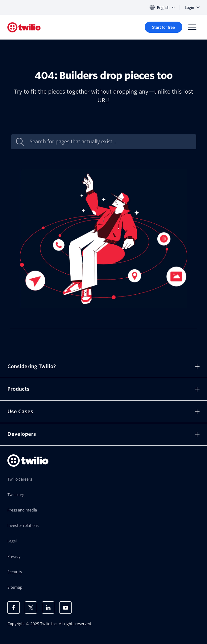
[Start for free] (164, 27)
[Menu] (192, 27)
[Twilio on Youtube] (65, 608)
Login (192, 8)
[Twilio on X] (31, 608)
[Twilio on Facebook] (14, 608)
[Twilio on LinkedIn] (48, 608)
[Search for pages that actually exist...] (110, 142)
